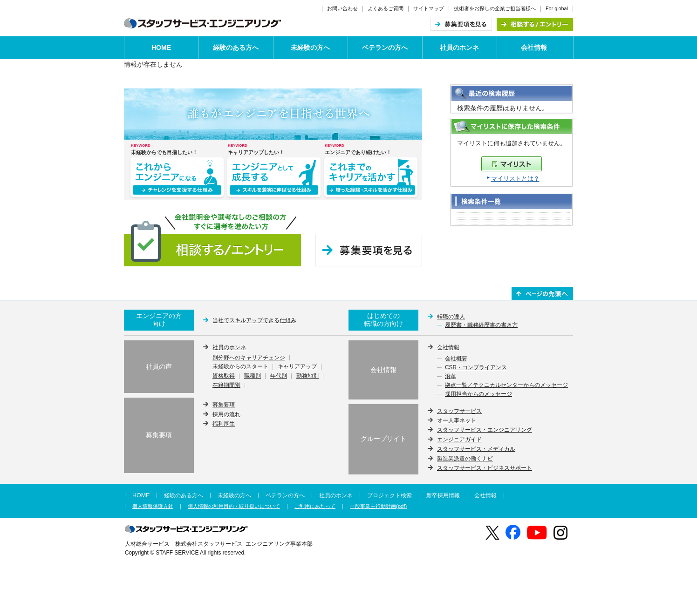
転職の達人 (451, 317)
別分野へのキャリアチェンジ (249, 358)
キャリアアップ (297, 367)
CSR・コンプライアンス (476, 368)
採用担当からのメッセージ (478, 394)
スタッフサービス (459, 411)
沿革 (451, 377)
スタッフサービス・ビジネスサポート (485, 468)
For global (557, 8)
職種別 (253, 376)
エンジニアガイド (459, 440)
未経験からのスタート (240, 367)
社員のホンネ (459, 47)
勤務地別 (307, 376)
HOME (161, 47)
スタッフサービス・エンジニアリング (485, 430)
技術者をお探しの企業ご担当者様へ (495, 8)
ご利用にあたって (315, 506)
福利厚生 (224, 424)
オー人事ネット (457, 420)
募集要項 (224, 405)
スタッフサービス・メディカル (476, 449)
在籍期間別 (226, 386)
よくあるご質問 (386, 8)
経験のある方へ (236, 47)
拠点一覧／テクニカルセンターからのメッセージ (506, 386)
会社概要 (456, 359)
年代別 (279, 376)
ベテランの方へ (385, 47)
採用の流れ (226, 414)
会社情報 (534, 47)
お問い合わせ (342, 8)
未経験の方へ (310, 47)
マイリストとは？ (515, 179)
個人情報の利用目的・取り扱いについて (234, 506)
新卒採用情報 (443, 495)
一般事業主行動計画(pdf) (378, 506)
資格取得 (224, 376)
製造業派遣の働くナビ (465, 459)
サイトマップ (429, 8)
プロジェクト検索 (389, 495)
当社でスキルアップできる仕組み (254, 320)
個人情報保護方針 (153, 506)
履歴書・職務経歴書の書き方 (481, 325)
